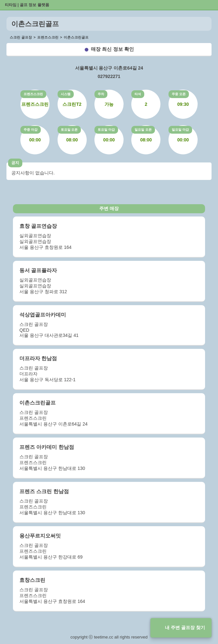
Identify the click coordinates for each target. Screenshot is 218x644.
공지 (15, 163)
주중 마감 (31, 130)
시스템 (66, 94)
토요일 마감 (106, 130)
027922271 (109, 76)
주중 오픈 (179, 94)
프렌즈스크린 (33, 94)
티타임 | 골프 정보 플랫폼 (27, 5)
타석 (138, 94)
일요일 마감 (180, 130)
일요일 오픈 (143, 130)
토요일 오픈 (69, 130)
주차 (101, 94)
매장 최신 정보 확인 (112, 49)
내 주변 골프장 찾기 (185, 627)
